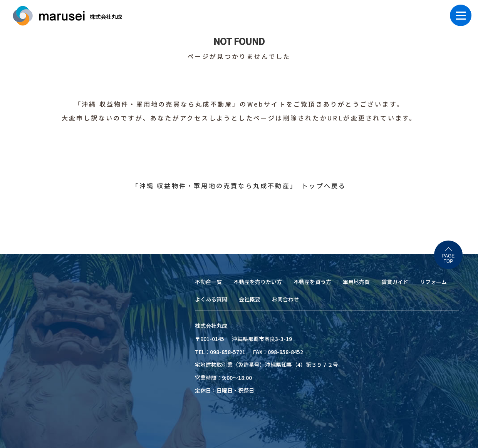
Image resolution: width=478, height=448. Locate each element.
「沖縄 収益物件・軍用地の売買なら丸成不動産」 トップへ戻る (239, 186)
